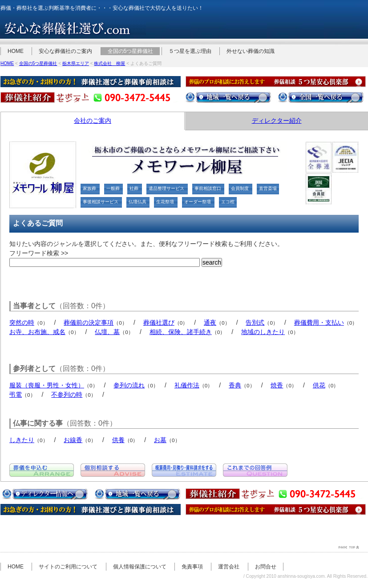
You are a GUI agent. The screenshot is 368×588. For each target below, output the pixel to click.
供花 (319, 385)
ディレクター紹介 (277, 121)
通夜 (210, 322)
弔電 (16, 395)
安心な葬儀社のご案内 (65, 51)
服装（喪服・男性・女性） (47, 385)
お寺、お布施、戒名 (37, 332)
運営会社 (229, 567)
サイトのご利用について (68, 567)
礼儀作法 (187, 385)
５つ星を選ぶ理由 (190, 51)
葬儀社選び (159, 322)
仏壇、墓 (107, 332)
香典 (235, 385)
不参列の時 (67, 395)
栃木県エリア (76, 63)
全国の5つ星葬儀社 (131, 51)
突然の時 (22, 322)
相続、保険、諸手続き (181, 332)
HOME (16, 51)
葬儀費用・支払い (319, 322)
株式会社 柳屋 (109, 63)
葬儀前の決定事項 (89, 322)
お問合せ (266, 567)
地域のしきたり (263, 332)
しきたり (22, 440)
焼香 (277, 385)
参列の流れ (129, 385)
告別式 (255, 322)
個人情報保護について (140, 567)
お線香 (73, 440)
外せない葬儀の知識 (251, 51)
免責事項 (192, 567)
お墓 (160, 440)
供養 (118, 440)
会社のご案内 (93, 121)
